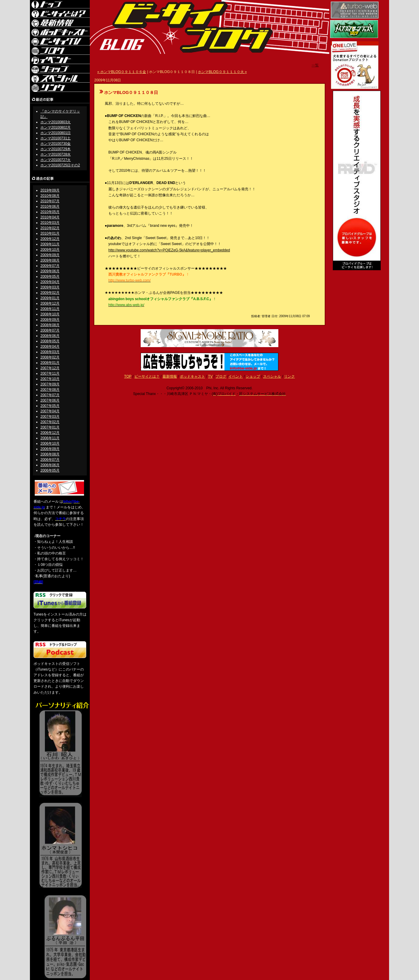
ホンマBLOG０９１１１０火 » (222, 72)
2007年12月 (50, 368)
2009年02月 (50, 293)
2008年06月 (50, 336)
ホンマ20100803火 (56, 122)
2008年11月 (50, 309)
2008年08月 (50, 325)
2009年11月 (50, 244)
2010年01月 (50, 233)
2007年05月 (50, 406)
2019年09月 (50, 190)
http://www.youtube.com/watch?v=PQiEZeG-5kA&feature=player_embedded (169, 250)
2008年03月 (50, 352)
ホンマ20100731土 (56, 138)
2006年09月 (50, 449)
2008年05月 (50, 341)
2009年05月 (50, 276)
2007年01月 (50, 427)
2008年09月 (50, 320)
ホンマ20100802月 (56, 127)
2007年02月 (50, 422)
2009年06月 (50, 271)
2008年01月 (50, 363)
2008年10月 (50, 314)
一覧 (315, 65)
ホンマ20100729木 (56, 149)
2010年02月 (50, 228)
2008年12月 (50, 303)
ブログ (221, 376)
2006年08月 (50, 454)
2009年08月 (50, 260)
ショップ (253, 376)
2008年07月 (50, 330)
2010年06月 (50, 206)
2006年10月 (50, 443)
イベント (236, 376)
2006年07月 (50, 460)
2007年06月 (50, 400)
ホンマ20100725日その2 (60, 165)
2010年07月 (50, 201)
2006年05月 (50, 470)
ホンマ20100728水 (56, 154)
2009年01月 (50, 298)
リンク (289, 376)
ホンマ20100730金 (56, 144)
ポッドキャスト (192, 376)
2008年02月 (50, 357)
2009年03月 (50, 287)
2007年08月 (50, 390)
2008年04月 (50, 347)
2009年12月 (50, 239)
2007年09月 (50, 384)
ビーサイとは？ (147, 376)
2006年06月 (50, 465)
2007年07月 (50, 395)
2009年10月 (50, 250)
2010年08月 (50, 196)
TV (210, 376)
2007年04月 (50, 411)
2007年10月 (50, 379)
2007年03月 (50, 417)
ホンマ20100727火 (56, 160)
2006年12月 (50, 433)
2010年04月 (50, 217)
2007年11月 (50, 373)
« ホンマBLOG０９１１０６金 (122, 72)
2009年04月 (50, 282)
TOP (128, 376)
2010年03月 (50, 223)
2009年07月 (50, 266)
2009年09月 (50, 255)
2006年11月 (50, 438)
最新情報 (170, 376)
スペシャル (272, 376)
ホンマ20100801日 (56, 133)
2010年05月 (50, 212)
